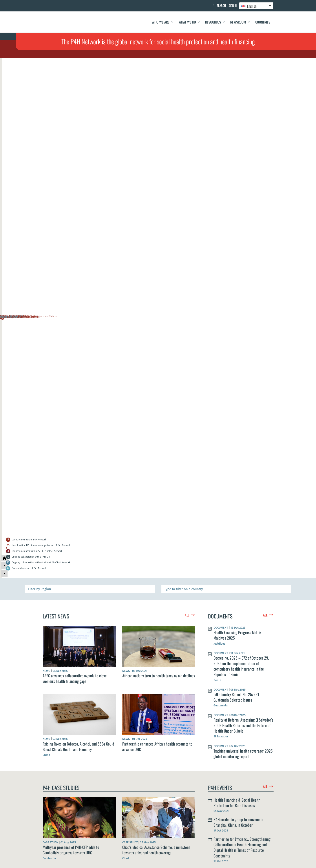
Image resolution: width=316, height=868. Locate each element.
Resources (213, 22)
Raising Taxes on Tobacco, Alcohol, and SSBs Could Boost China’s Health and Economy (78, 747)
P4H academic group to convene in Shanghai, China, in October (238, 822)
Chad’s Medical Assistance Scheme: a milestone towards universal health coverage (156, 850)
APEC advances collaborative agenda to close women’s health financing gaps (75, 678)
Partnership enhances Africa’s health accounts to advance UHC (157, 747)
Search (217, 5)
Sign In (231, 5)
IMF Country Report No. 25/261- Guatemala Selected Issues (237, 697)
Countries (263, 22)
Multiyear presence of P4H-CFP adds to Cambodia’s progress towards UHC (71, 850)
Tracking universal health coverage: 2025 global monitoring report (243, 754)
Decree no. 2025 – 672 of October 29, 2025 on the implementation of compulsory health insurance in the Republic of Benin (241, 666)
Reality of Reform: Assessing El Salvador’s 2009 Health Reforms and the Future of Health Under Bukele (243, 725)
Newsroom (238, 22)
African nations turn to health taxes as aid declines (159, 676)
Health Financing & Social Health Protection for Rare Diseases (237, 803)
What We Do (187, 22)
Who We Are (161, 22)
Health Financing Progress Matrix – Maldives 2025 (239, 635)
